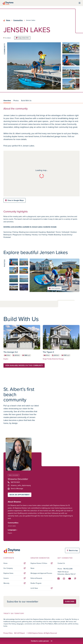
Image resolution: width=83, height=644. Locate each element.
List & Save (42, 588)
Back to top (72, 550)
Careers (14, 578)
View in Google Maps (15, 200)
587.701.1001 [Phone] (14, 482)
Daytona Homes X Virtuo (42, 563)
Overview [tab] (7, 101)
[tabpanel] (41, 176)
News (32, 568)
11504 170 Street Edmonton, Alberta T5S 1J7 (67, 573)
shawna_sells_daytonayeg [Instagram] (19, 485)
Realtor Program (36, 583)
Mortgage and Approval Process (41, 573)
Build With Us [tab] (26, 101)
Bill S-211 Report (20, 633)
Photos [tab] (16, 101)
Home (8, 20)
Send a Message (15, 488)
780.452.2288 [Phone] (68, 569)
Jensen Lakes (12, 526)
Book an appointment (20, 495)
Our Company (14, 568)
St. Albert (8, 38)
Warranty (14, 583)
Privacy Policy (8, 633)
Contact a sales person (42, 641)
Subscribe (70, 602)
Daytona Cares (14, 573)
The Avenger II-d (10, 352)
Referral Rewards (36, 578)
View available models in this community (24, 365)
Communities (18, 20)
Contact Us (61, 563)
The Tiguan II (48, 352)
